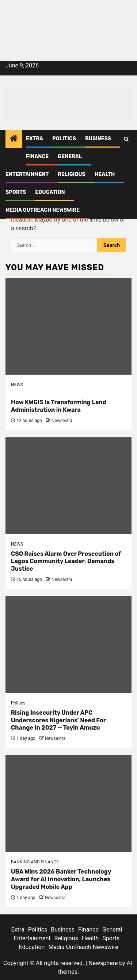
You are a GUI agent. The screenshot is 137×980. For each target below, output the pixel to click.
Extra (35, 139)
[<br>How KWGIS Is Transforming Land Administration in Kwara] (68, 326)
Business (98, 139)
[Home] (14, 139)
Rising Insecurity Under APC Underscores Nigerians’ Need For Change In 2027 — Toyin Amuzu (58, 720)
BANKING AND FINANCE (35, 862)
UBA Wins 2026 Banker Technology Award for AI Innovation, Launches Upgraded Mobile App (61, 879)
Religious (72, 174)
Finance (37, 157)
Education (50, 192)
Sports (16, 192)
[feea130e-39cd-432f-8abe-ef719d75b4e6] (68, 17)
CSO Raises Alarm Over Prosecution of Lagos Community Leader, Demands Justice (66, 561)
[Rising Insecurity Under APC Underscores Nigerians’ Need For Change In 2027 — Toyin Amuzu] (68, 645)
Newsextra (62, 421)
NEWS (17, 385)
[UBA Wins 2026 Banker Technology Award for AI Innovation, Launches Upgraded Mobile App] (68, 803)
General (70, 157)
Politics (64, 139)
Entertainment (27, 174)
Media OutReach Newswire (43, 210)
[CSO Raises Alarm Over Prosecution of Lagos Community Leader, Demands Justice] (68, 486)
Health (105, 174)
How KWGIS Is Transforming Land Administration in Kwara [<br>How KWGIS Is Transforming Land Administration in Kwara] (59, 406)
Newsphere (103, 963)
